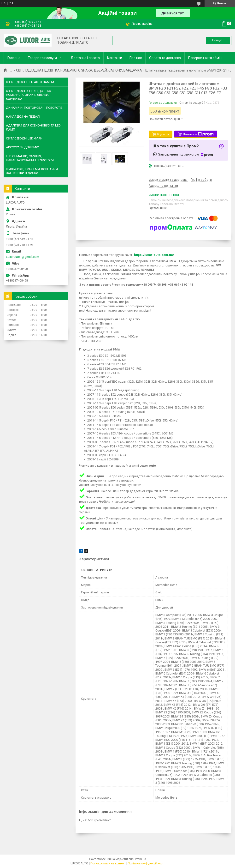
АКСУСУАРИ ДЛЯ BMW (22, 147)
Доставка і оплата (85, 58)
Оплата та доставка (165, 58)
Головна (14, 58)
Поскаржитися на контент (108, 863)
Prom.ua (141, 859)
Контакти (115, 58)
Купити (163, 134)
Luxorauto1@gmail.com (23, 257)
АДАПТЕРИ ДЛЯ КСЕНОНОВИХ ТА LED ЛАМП (33, 127)
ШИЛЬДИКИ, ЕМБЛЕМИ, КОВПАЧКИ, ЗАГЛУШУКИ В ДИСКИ (32, 171)
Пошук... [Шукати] (218, 40)
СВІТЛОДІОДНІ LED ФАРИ (24, 138)
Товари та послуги (42, 58)
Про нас (136, 58)
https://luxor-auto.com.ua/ (154, 255)
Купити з (198, 134)
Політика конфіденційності (146, 863)
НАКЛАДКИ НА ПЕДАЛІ (23, 117)
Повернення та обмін (205, 58)
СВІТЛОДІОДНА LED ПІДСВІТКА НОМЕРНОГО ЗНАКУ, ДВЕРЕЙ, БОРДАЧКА (29, 95)
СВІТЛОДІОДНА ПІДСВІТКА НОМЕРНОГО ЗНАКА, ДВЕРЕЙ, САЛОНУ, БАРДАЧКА (79, 70)
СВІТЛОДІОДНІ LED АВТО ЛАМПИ (30, 82)
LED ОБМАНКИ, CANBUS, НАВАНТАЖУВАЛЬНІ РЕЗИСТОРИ (30, 158)
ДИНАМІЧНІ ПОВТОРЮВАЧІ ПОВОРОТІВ (34, 108)
